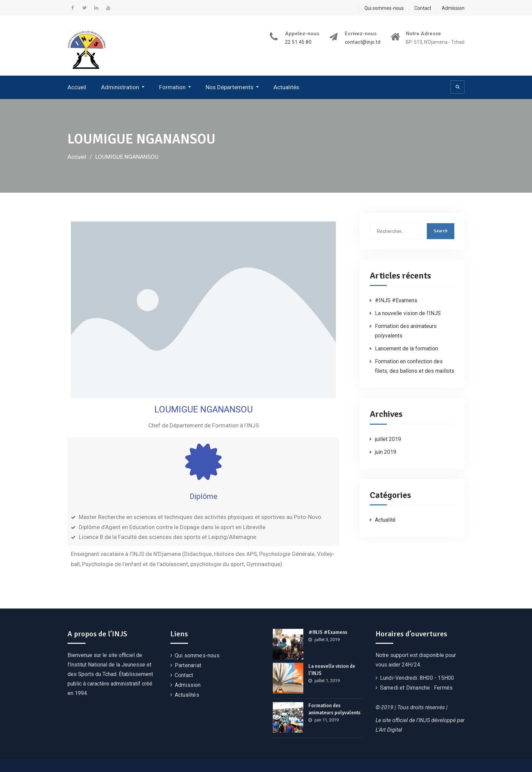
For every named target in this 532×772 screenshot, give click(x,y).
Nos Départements (230, 87)
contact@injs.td (363, 42)
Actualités (286, 87)
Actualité (385, 520)
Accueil (77, 87)
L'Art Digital (389, 730)
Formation (172, 87)
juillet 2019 (388, 439)
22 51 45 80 (298, 42)
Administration (120, 87)
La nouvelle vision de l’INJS (408, 313)
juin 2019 (386, 452)
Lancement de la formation (406, 349)
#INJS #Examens (396, 300)
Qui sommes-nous (384, 8)
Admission (453, 8)
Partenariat (188, 665)
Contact (423, 8)
